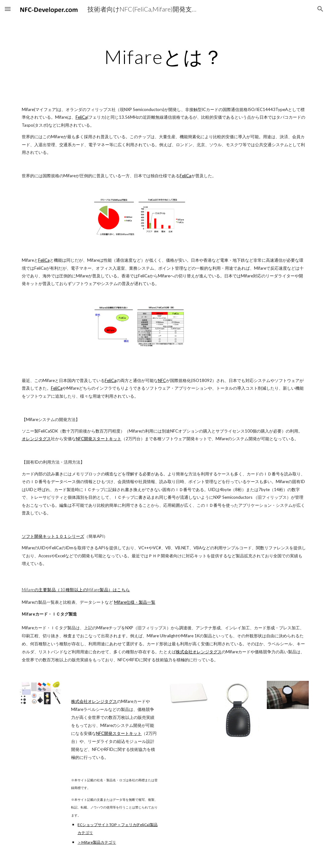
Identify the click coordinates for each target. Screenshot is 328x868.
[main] (164, 57)
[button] (8, 9)
